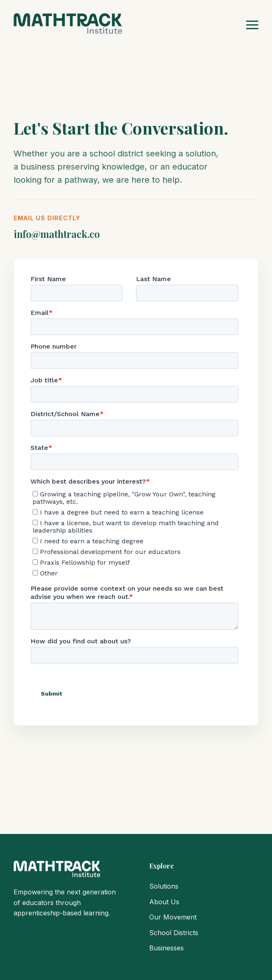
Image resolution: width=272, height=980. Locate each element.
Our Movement (173, 917)
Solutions (164, 886)
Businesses (166, 948)
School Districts (174, 933)
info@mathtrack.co (57, 234)
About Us (164, 902)
